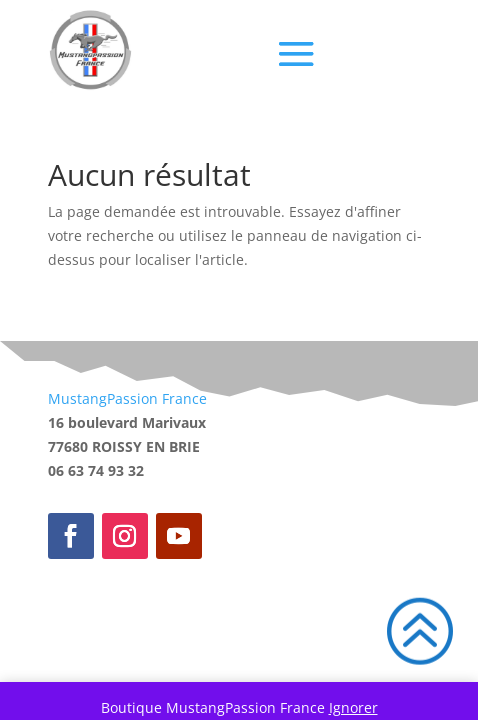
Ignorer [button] (353, 707)
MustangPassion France (127, 398)
